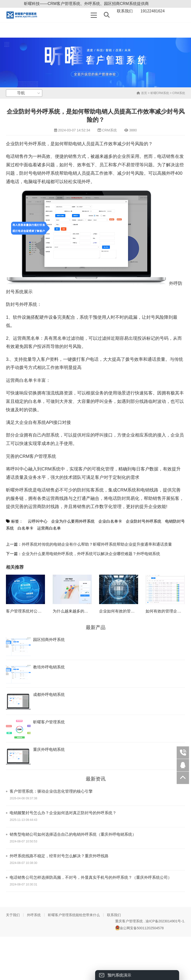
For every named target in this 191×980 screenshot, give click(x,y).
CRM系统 (179, 93)
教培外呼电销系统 (49, 667)
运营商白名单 (49, 528)
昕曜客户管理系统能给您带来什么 (74, 915)
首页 (142, 93)
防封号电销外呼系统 (39, 173)
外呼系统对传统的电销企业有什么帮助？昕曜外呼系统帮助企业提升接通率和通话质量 (97, 544)
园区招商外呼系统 (49, 640)
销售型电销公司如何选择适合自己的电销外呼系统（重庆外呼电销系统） (73, 834)
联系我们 (114, 915)
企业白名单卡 (110, 521)
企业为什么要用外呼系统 (73, 521)
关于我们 (13, 915)
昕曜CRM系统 (160, 93)
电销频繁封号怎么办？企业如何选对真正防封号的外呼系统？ (63, 813)
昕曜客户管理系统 (49, 722)
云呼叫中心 (38, 521)
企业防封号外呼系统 (144, 521)
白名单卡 (25, 528)
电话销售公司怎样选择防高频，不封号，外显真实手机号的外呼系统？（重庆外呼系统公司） (91, 877)
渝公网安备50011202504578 (139, 928)
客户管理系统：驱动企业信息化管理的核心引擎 (51, 791)
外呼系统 (34, 915)
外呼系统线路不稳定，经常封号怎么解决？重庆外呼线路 (59, 856)
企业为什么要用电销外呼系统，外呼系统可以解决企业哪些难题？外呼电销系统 (91, 554)
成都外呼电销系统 (49, 695)
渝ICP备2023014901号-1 (165, 921)
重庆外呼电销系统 (49, 749)
